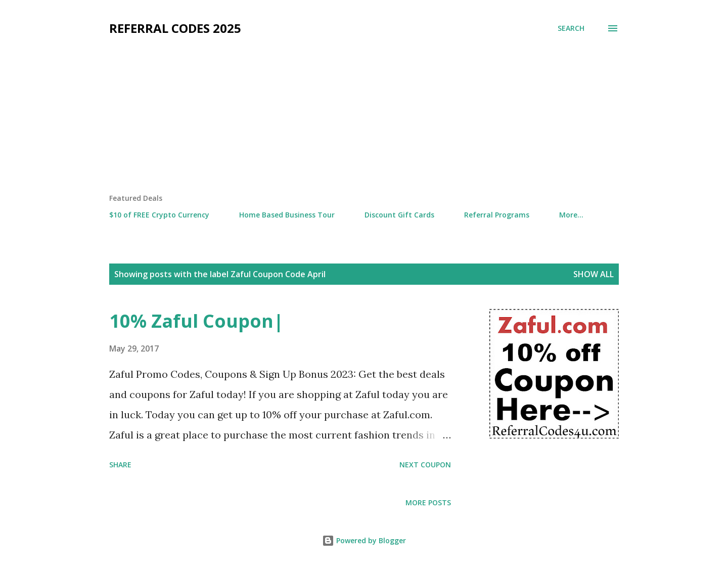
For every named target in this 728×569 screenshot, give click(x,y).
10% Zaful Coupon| (196, 321)
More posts (428, 502)
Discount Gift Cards (399, 215)
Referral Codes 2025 (175, 28)
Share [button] (120, 465)
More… (571, 215)
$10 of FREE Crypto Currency (159, 215)
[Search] (571, 28)
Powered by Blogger (364, 540)
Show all (594, 274)
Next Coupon (425, 465)
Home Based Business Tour (287, 215)
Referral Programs (497, 215)
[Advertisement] (364, 117)
